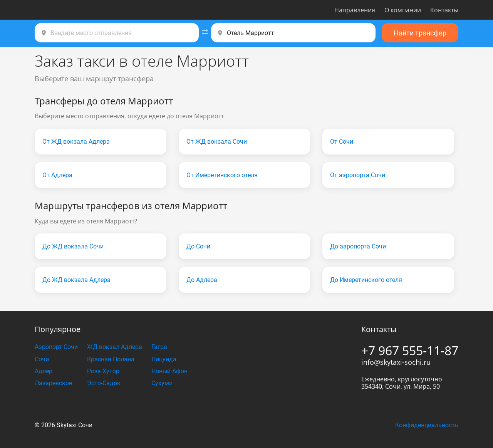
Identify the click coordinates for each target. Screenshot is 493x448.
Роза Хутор (103, 371)
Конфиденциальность (427, 425)
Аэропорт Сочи (56, 347)
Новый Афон (169, 371)
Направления (355, 10)
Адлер (44, 371)
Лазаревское (53, 383)
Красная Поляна (111, 359)
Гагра (159, 347)
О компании (403, 10)
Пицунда (164, 359)
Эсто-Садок (104, 383)
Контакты (444, 10)
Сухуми (162, 383)
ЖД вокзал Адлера (115, 347)
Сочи (42, 359)
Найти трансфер (420, 33)
